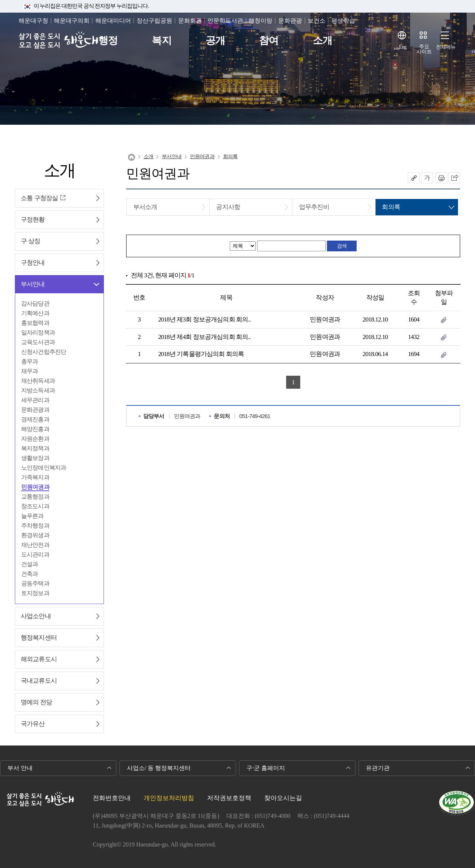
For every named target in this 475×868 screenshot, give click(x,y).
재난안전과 (35, 545)
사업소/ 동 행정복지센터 (159, 768)
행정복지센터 (39, 638)
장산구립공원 (154, 21)
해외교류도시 (39, 659)
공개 (215, 41)
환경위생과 (35, 535)
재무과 (30, 371)
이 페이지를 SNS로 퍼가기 (454, 178)
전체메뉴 (446, 47)
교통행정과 (35, 497)
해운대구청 (33, 21)
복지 (161, 41)
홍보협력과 (35, 323)
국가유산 (33, 724)
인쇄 (441, 178)
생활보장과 (35, 458)
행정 (108, 41)
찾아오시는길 (283, 798)
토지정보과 (35, 593)
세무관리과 (35, 400)
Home (132, 157)
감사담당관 (35, 304)
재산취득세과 (38, 381)
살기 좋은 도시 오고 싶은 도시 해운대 (58, 41)
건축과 (30, 574)
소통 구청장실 (39, 198)
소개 (322, 41)
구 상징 (30, 241)
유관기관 (378, 768)
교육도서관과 (38, 342)
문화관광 (290, 21)
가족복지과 (35, 477)
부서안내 (33, 284)
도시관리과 (35, 554)
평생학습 (343, 21)
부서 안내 (20, 768)
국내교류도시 (39, 681)
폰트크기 (427, 178)
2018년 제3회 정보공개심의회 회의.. (204, 319)
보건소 (317, 21)
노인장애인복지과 (44, 468)
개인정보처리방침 (169, 798)
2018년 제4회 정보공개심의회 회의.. (204, 337)
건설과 (30, 564)
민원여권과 (35, 487)
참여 (269, 41)
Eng (403, 47)
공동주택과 (35, 583)
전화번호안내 (112, 798)
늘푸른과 (32, 516)
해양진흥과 (35, 429)
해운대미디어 (113, 21)
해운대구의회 (72, 21)
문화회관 (190, 21)
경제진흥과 (35, 419)
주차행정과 (35, 526)
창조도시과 (35, 506)
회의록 (230, 156)
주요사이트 (424, 49)
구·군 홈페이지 (266, 768)
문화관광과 (35, 410)
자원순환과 (35, 439)
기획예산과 (35, 313)
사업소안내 (36, 616)
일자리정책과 (38, 332)
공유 (414, 178)
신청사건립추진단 (44, 352)
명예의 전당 (36, 702)
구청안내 (33, 263)
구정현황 (33, 220)
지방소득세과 (38, 390)
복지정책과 (35, 448)
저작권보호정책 (229, 798)
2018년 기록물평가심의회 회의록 (201, 354)
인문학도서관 (225, 21)
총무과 (30, 361)
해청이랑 (261, 21)
